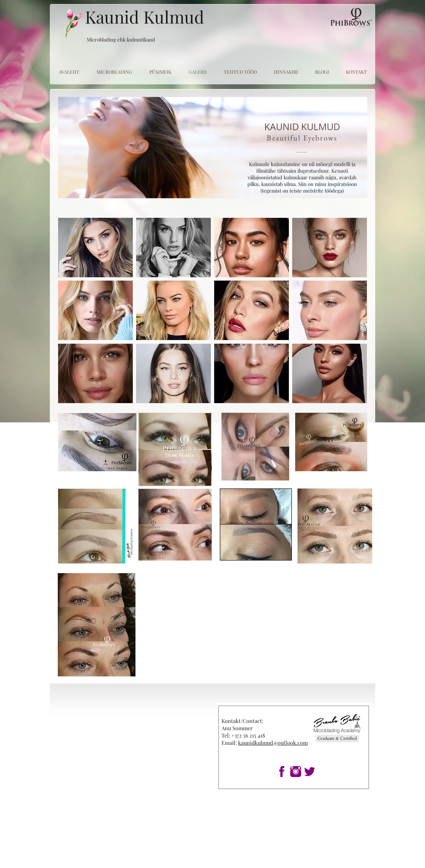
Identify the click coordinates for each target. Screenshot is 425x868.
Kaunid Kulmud (145, 17)
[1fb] (282, 772)
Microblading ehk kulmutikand (121, 40)
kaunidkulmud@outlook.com (273, 743)
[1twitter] (310, 772)
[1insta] (296, 772)
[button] (95, 248)
